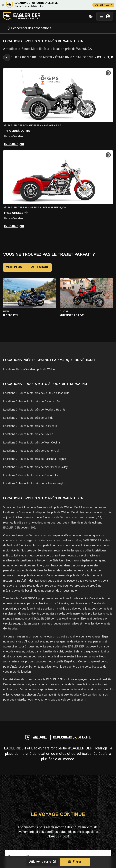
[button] (58, 108)
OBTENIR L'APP (103, 5)
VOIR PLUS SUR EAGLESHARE (27, 267)
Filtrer (75, 862)
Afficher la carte (42, 862)
